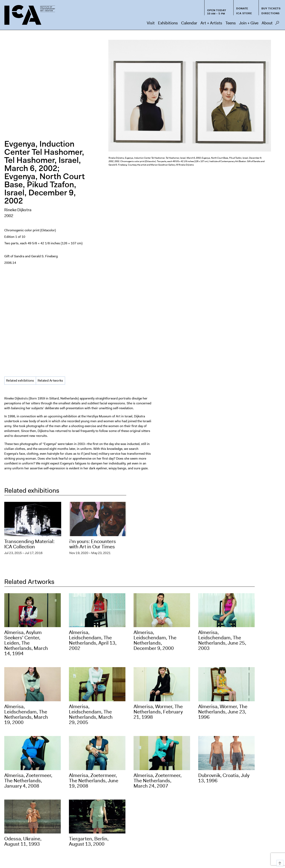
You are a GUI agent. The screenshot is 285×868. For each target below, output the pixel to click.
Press (205, 846)
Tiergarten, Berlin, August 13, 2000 (89, 644)
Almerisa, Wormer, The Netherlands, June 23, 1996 (223, 514)
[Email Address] (178, 795)
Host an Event (185, 846)
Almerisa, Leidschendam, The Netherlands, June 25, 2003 (222, 443)
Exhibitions (168, 23)
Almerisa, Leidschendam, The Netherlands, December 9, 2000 (155, 443)
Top (279, 862)
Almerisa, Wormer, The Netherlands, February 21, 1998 (158, 514)
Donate (242, 8)
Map (7, 830)
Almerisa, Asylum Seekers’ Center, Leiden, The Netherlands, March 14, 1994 (26, 445)
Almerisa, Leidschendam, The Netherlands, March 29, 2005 (91, 517)
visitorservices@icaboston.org (26, 799)
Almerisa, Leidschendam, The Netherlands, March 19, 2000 (26, 517)
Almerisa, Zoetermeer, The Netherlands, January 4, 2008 (28, 583)
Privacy (253, 846)
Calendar (189, 23)
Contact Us (272, 846)
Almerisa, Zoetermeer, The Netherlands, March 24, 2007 (158, 583)
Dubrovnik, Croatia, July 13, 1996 (224, 580)
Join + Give (249, 23)
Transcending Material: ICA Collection (29, 346)
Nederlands (230, 854)
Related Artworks (50, 183)
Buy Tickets (271, 8)
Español (187, 854)
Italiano (245, 854)
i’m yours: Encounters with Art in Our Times (93, 346)
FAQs (218, 846)
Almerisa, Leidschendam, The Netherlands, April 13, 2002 (93, 443)
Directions (271, 13)
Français (200, 854)
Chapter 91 (235, 846)
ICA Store (244, 13)
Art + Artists (211, 23)
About (267, 23)
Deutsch (214, 854)
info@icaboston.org (19, 812)
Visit (151, 23)
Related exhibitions (20, 183)
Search (277, 24)
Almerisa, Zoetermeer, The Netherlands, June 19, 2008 (94, 583)
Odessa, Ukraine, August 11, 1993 (23, 644)
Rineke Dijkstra (18, 111)
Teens (231, 23)
